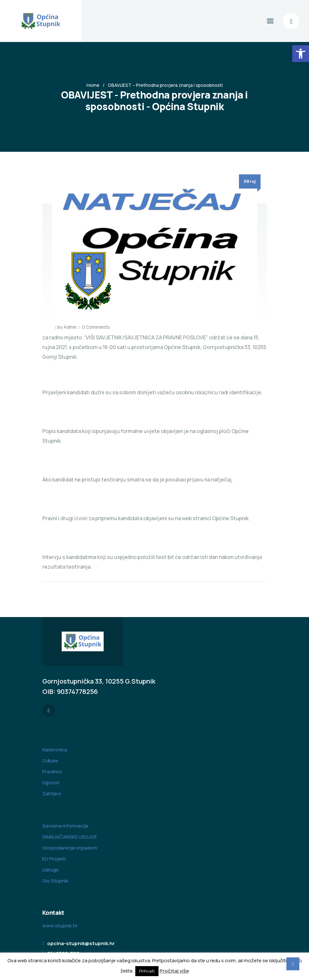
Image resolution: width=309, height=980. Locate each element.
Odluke (50, 761)
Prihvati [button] (147, 971)
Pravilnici (52, 772)
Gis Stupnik (55, 881)
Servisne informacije (65, 826)
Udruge (51, 870)
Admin (70, 327)
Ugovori (51, 783)
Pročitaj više (174, 971)
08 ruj (250, 181)
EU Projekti (54, 859)
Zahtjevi (52, 794)
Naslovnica (55, 750)
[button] (301, 54)
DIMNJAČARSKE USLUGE (70, 837)
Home (93, 85)
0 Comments (96, 327)
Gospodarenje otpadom (70, 848)
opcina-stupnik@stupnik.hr (81, 943)
